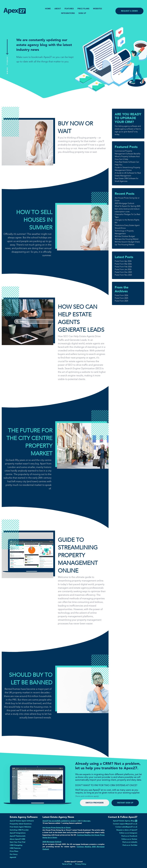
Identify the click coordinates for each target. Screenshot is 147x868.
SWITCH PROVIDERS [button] (95, 803)
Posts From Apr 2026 (123, 261)
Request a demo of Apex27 (127, 830)
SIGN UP (82, 13)
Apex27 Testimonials (18, 836)
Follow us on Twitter (129, 839)
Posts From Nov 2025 (123, 275)
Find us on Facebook (129, 836)
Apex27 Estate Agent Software (22, 821)
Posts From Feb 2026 (123, 267)
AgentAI (13, 857)
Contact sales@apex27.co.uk (126, 827)
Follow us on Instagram (128, 833)
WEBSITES (98, 9)
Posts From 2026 (121, 295)
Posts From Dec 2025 (123, 272)
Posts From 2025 (121, 298)
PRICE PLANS (83, 9)
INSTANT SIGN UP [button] (125, 803)
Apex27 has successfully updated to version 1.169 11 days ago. (67, 821)
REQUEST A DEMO (129, 11)
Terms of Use (67, 864)
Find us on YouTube (130, 845)
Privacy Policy (81, 864)
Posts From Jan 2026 (123, 269)
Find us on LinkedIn (130, 842)
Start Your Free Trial (18, 842)
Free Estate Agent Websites (20, 827)
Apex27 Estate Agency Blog (124, 821)
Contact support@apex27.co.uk (125, 824)
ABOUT (58, 9)
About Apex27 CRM (17, 839)
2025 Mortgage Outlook (124, 203)
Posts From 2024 (121, 301)
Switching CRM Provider (19, 830)
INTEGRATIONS (68, 13)
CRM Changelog (16, 845)
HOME (48, 9)
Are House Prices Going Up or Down (57, 828)
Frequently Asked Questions (21, 824)
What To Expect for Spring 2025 (127, 206)
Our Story (14, 854)
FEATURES (69, 9)
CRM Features (15, 848)
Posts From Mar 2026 (123, 264)
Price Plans (14, 851)
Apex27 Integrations (18, 833)
